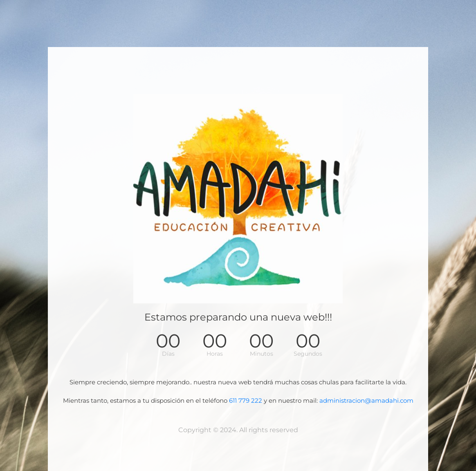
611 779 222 (246, 400)
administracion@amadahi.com (366, 400)
